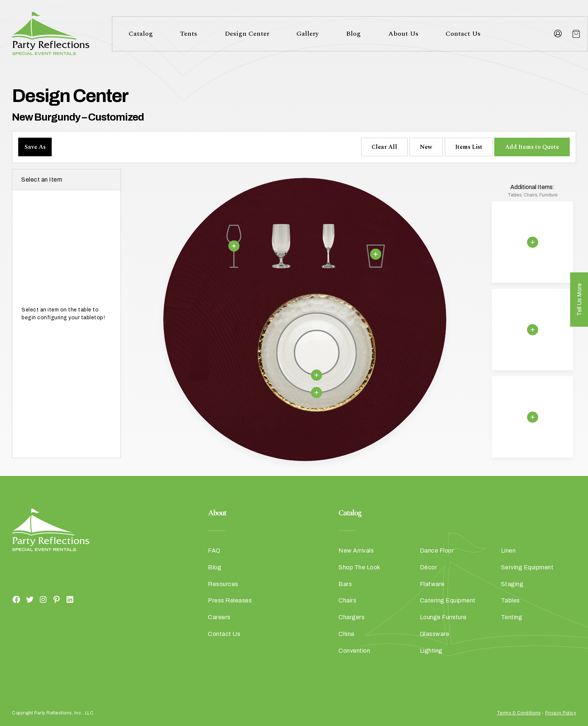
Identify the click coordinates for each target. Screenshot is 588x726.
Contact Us (463, 34)
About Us (403, 34)
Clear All (384, 147)
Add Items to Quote (532, 147)
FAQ (214, 551)
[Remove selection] (234, 246)
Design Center (247, 34)
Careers (219, 617)
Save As (35, 147)
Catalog (141, 34)
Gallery (308, 34)
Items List (469, 147)
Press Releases (230, 600)
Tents (189, 34)
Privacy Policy (561, 713)
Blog (353, 34)
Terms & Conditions (519, 713)
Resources (223, 584)
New (426, 147)
